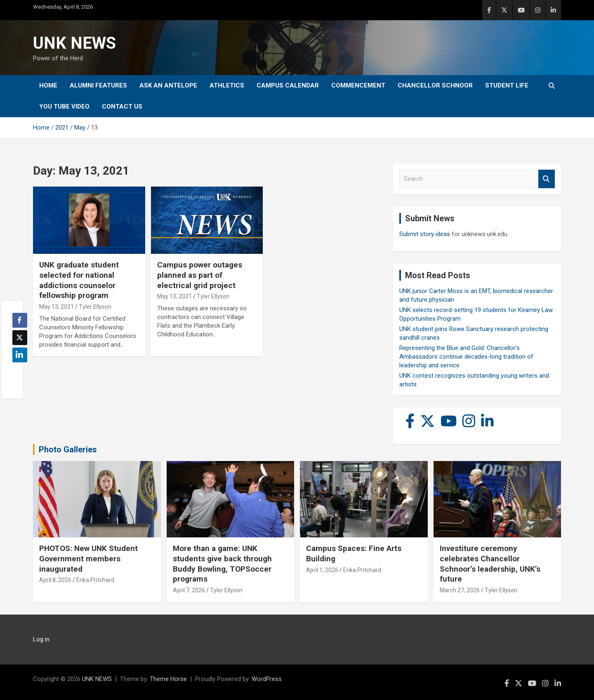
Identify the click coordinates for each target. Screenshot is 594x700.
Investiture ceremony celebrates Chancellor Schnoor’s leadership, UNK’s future (490, 564)
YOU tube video (64, 106)
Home (48, 85)
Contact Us (122, 106)
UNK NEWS (74, 43)
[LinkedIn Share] (20, 355)
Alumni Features (98, 85)
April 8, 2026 (55, 580)
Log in (41, 639)
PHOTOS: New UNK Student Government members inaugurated (88, 558)
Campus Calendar (288, 85)
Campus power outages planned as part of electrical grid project (200, 275)
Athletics (227, 85)
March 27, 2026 (460, 590)
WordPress (267, 679)
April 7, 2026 (189, 590)
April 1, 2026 (322, 570)
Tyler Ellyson (95, 307)
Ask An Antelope (168, 85)
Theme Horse (168, 679)
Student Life (507, 85)
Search (547, 179)
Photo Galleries (68, 449)
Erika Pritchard (95, 580)
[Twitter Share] (20, 338)
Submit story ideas (425, 234)
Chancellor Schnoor (435, 85)
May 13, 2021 (57, 307)
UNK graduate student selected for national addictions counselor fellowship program (79, 280)
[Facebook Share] (20, 320)
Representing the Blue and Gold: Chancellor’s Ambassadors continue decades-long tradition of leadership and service (466, 357)
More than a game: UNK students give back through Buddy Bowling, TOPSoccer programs (222, 564)
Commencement (358, 85)
